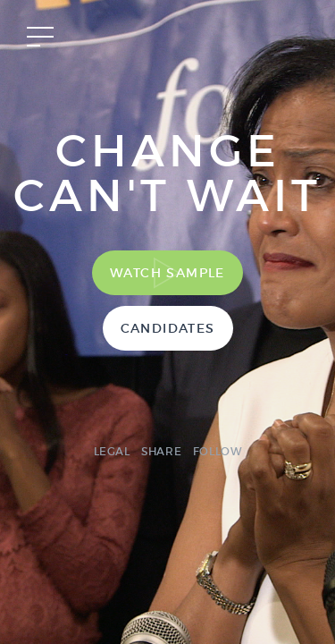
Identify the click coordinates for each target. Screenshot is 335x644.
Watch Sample (167, 273)
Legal (112, 451)
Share (161, 451)
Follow (218, 451)
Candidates (168, 328)
